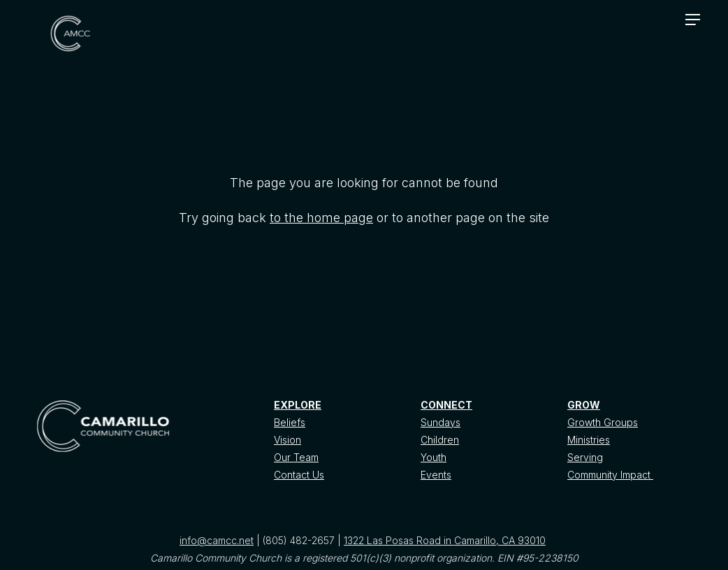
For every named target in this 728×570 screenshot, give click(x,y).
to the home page (321, 218)
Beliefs (290, 422)
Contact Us (299, 475)
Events (436, 475)
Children (440, 440)
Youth (434, 457)
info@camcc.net (217, 540)
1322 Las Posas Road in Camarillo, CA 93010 (445, 540)
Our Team (296, 457)
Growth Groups (603, 422)
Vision (287, 440)
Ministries (589, 440)
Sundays (441, 422)
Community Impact (610, 475)
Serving (585, 457)
